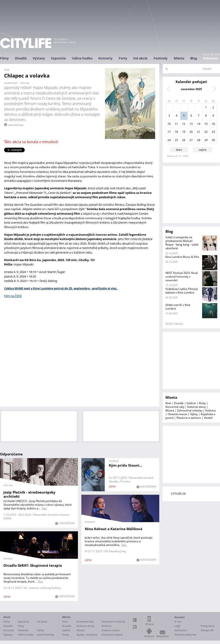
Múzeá (170, 410)
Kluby (202, 403)
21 (199, 132)
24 (169, 140)
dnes (179, 150)
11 (176, 124)
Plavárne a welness (189, 418)
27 (191, 140)
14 (199, 124)
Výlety (194, 414)
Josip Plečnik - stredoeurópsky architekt (29, 494)
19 (184, 132)
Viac (44, 508)
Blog (194, 58)
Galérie (191, 403)
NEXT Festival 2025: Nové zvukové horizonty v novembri (182, 277)
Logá (177, 626)
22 (206, 132)
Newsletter (163, 636)
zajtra (203, 150)
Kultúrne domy (197, 407)
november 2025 (191, 89)
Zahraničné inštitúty (190, 410)
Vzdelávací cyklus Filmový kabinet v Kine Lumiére (182, 291)
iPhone (149, 624)
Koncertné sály (175, 407)
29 (206, 140)
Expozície (58, 58)
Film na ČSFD (13, 296)
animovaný (11, 83)
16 (213, 124)
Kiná (168, 403)
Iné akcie (140, 58)
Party (123, 58)
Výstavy (39, 58)
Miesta (179, 58)
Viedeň (208, 418)
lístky (112, 486)
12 (184, 124)
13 (191, 124)
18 (176, 132)
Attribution (181, 630)
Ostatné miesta (177, 414)
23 (213, 132)
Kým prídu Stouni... (125, 465)
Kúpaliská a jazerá (112, 635)
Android (149, 636)
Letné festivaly (45, 635)
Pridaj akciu (208, 626)
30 (213, 140)
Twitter (135, 627)
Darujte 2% (207, 630)
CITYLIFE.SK (178, 494)
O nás (178, 621)
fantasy (25, 83)
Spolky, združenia (87, 635)
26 (184, 140)
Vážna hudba (82, 58)
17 (169, 132)
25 (176, 140)
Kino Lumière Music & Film (182, 257)
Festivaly (161, 58)
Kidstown (211, 58)
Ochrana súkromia (185, 635)
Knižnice (211, 410)
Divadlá (21, 58)
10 (169, 124)
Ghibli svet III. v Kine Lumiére (178, 307)
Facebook (135, 620)
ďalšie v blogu (174, 324)
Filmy (4, 58)
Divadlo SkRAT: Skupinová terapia (33, 565)
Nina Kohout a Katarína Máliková (114, 529)
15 (206, 124)
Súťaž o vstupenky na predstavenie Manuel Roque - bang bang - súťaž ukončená (182, 243)
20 (191, 132)
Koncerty (105, 58)
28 (199, 140)
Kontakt (180, 617)
